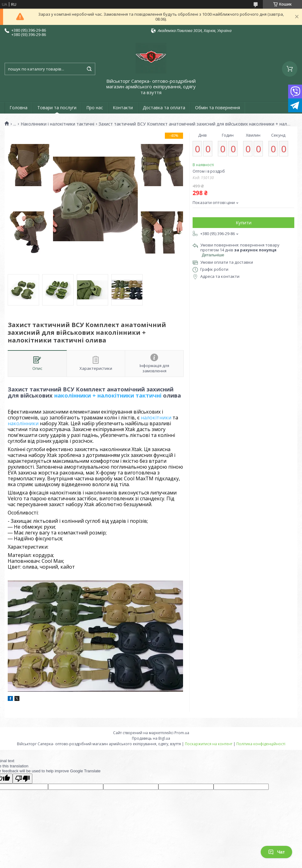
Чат (276, 852)
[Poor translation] (22, 779)
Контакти (123, 108)
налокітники (156, 418)
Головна (18, 108)
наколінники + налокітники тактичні (108, 395)
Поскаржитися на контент (209, 744)
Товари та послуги (57, 108)
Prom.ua (182, 733)
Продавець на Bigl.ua (151, 738)
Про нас (95, 108)
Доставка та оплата (164, 108)
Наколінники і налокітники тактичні (57, 124)
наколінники (23, 423)
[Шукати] (89, 69)
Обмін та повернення (218, 108)
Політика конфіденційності (261, 744)
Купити (244, 222)
